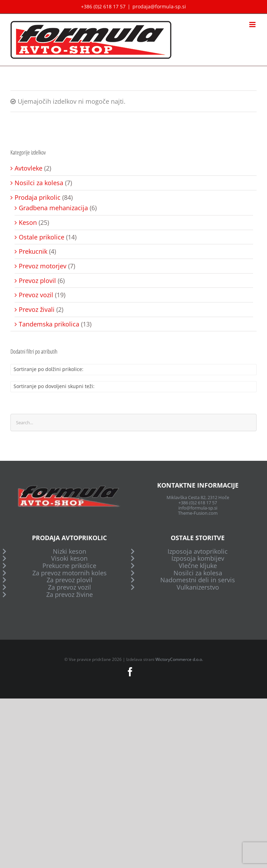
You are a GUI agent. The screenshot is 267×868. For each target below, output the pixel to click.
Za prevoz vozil (70, 587)
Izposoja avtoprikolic (198, 551)
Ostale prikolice (42, 237)
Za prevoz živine (70, 595)
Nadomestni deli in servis (198, 580)
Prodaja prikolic (38, 198)
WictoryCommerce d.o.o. (179, 659)
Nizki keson (70, 551)
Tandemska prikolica (49, 324)
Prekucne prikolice (69, 566)
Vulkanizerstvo (198, 587)
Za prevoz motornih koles (70, 573)
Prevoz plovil (37, 281)
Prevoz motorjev (43, 266)
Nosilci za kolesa (39, 183)
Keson (28, 223)
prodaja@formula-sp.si (159, 6)
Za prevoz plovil (70, 580)
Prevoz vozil (36, 295)
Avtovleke (29, 168)
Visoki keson (69, 558)
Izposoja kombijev (198, 558)
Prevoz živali (37, 310)
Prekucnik (33, 251)
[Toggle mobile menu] (253, 25)
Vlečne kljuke (198, 566)
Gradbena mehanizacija (53, 208)
